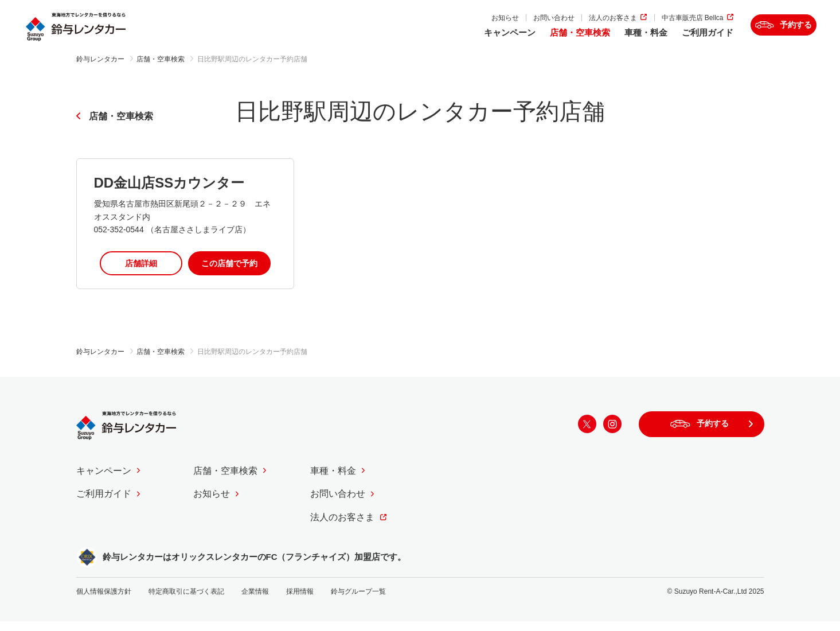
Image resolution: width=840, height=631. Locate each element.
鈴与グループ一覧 (358, 601)
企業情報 (255, 601)
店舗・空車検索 (546, 39)
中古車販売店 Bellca (658, 24)
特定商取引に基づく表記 (186, 601)
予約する (783, 31)
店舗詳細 (141, 272)
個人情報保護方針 (104, 601)
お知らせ (471, 24)
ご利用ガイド (673, 39)
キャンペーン (475, 39)
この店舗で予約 (229, 272)
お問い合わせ (520, 24)
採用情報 (300, 601)
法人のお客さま (579, 24)
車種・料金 (612, 39)
